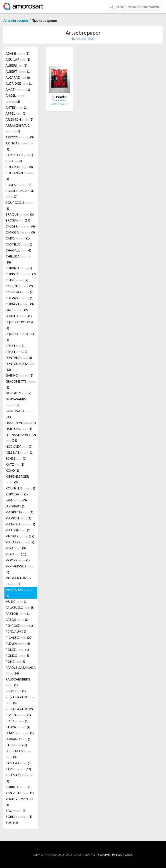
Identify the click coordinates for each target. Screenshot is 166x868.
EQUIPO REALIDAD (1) (20, 337)
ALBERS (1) (16, 65)
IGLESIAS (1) (20, 452)
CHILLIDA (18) (18, 259)
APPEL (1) (16, 113)
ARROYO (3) (20, 137)
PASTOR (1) (18, 614)
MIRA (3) (16, 548)
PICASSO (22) (19, 638)
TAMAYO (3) (19, 763)
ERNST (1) (16, 346)
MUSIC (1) (17, 602)
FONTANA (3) (19, 358)
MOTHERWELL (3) (21, 569)
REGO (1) (16, 691)
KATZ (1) (15, 464)
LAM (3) (16, 500)
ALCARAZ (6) (18, 77)
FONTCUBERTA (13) (20, 367)
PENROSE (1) (19, 626)
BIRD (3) (14, 161)
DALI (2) (17, 310)
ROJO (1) (17, 721)
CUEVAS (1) (20, 298)
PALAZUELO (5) (20, 608)
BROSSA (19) (18, 220)
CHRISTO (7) (21, 274)
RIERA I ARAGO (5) (20, 700)
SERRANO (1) (19, 739)
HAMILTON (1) (21, 423)
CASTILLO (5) (19, 244)
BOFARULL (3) (19, 167)
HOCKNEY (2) (19, 446)
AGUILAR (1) (18, 59)
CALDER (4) (20, 226)
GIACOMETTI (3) (21, 384)
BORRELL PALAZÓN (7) (20, 194)
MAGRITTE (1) (19, 512)
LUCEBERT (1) (16, 506)
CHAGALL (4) (18, 250)
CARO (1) (18, 238)
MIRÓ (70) (16, 554)
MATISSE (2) (18, 530)
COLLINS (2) (19, 286)
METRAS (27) (20, 536)
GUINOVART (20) (19, 414)
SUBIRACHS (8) (18, 754)
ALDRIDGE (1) (19, 83)
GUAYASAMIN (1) (16, 402)
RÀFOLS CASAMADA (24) (21, 670)
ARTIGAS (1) (20, 146)
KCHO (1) (12, 470)
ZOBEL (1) (19, 817)
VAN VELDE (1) (20, 793)
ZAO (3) (16, 811)
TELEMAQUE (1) (19, 778)
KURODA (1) (17, 494)
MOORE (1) (18, 560)
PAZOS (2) (17, 620)
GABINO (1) (19, 375)
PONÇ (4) (15, 661)
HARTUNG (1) (19, 429)
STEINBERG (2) (16, 745)
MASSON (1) (18, 518)
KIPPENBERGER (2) (17, 479)
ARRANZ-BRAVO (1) (18, 128)
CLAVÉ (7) (17, 280)
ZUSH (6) (12, 823)
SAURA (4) (18, 727)
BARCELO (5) (19, 155)
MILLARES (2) (20, 542)
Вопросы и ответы (122, 855)
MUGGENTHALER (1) (18, 581)
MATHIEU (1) (20, 524)
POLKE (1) (17, 650)
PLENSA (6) (18, 644)
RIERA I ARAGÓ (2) (19, 709)
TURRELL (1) (19, 787)
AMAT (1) (18, 89)
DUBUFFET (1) (19, 316)
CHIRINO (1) (19, 268)
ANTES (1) (17, 107)
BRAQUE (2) (20, 214)
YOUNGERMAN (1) (20, 802)
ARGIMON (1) (19, 119)
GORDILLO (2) (18, 393)
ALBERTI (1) (18, 71)
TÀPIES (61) (18, 769)
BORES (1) (19, 185)
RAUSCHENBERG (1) (18, 682)
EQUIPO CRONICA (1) (19, 325)
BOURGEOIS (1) (19, 206)
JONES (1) (16, 458)
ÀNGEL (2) (16, 98)
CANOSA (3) (20, 232)
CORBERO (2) (20, 292)
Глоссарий (103, 855)
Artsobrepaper (16, 20)
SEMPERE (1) (20, 733)
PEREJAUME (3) (17, 632)
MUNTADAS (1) (19, 593)
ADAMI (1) (17, 53)
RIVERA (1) (18, 715)
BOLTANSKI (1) (20, 176)
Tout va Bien (60, 100)
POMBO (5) (17, 655)
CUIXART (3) (20, 304)
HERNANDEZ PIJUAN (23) (21, 438)
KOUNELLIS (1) (20, 488)
